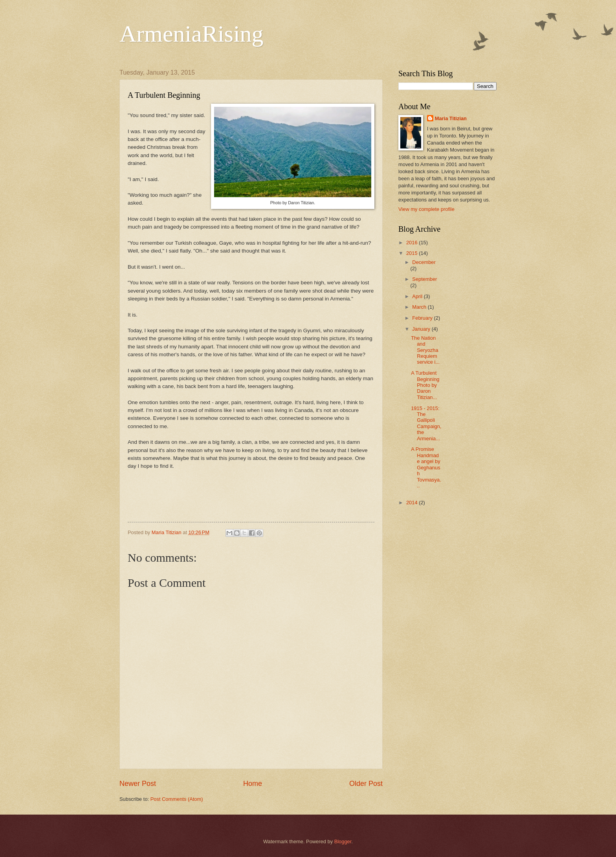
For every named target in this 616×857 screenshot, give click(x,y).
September (424, 279)
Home (253, 784)
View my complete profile (426, 209)
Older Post (366, 784)
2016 (412, 243)
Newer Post (138, 784)
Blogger (343, 841)
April (418, 296)
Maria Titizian (451, 118)
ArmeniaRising (192, 34)
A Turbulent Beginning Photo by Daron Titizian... (426, 385)
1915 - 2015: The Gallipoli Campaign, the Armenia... (426, 423)
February (423, 318)
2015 (412, 253)
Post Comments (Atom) (177, 799)
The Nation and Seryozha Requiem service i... (425, 350)
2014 (412, 503)
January (422, 329)
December (424, 262)
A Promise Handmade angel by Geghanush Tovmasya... (426, 467)
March (420, 307)
